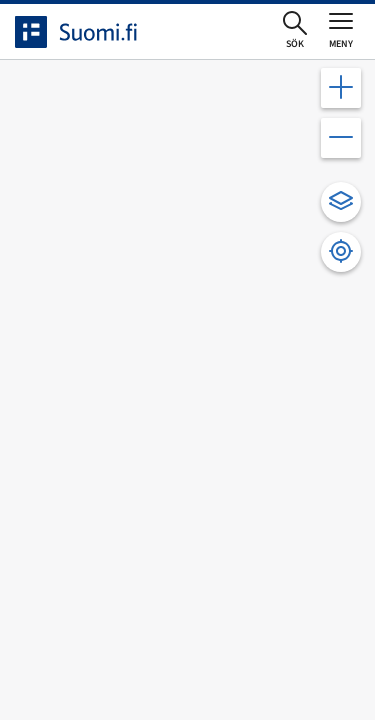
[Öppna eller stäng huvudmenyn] (341, 30)
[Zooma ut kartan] (341, 138)
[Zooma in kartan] (341, 88)
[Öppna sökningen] (295, 31)
